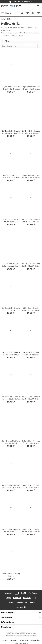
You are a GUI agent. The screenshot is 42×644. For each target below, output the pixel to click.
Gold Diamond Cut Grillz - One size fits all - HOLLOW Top (11, 442)
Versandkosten (11, 636)
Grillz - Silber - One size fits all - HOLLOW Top (31, 442)
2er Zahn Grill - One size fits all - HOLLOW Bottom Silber (11, 398)
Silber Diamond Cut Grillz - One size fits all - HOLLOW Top (11, 265)
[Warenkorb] (38, 13)
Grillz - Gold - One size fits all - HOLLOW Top (31, 486)
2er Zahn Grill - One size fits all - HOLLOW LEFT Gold (11, 309)
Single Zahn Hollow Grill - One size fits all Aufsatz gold (31, 88)
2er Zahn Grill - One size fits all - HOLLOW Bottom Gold (31, 398)
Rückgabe (13, 640)
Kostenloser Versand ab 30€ (21, 2)
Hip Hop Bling (24, 640)
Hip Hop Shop (35, 640)
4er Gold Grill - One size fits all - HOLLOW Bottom (31, 265)
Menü (6, 13)
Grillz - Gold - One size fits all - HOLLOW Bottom (31, 309)
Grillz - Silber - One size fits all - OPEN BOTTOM (31, 176)
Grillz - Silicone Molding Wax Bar (11, 575)
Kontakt (5, 640)
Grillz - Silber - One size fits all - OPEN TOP (11, 531)
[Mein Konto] (33, 13)
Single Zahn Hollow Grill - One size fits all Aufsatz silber (11, 88)
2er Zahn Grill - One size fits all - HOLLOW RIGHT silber (11, 132)
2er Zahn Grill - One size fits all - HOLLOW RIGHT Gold (31, 132)
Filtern (6, 41)
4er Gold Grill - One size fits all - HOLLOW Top (11, 353)
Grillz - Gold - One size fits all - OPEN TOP (11, 221)
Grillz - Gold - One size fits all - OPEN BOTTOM (31, 531)
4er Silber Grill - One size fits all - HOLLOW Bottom (11, 176)
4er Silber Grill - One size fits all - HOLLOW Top (31, 354)
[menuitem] (6, 13)
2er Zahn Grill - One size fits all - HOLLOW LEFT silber (31, 221)
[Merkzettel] (27, 13)
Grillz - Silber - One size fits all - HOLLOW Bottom (11, 486)
